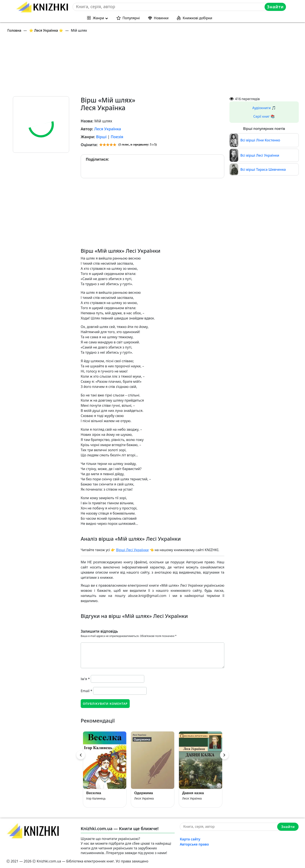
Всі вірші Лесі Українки (260, 155)
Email (86, 691)
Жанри (99, 18)
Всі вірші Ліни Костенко (260, 140)
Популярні (131, 18)
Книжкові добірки (197, 18)
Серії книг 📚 (264, 116)
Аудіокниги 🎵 (264, 108)
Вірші (101, 137)
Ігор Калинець (96, 798)
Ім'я (85, 679)
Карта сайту (190, 839)
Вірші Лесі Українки (132, 550)
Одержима (144, 793)
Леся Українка (108, 129)
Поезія (117, 137)
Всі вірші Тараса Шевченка (263, 169)
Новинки (161, 18)
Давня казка (193, 793)
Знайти (275, 7)
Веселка (94, 793)
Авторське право (194, 844)
